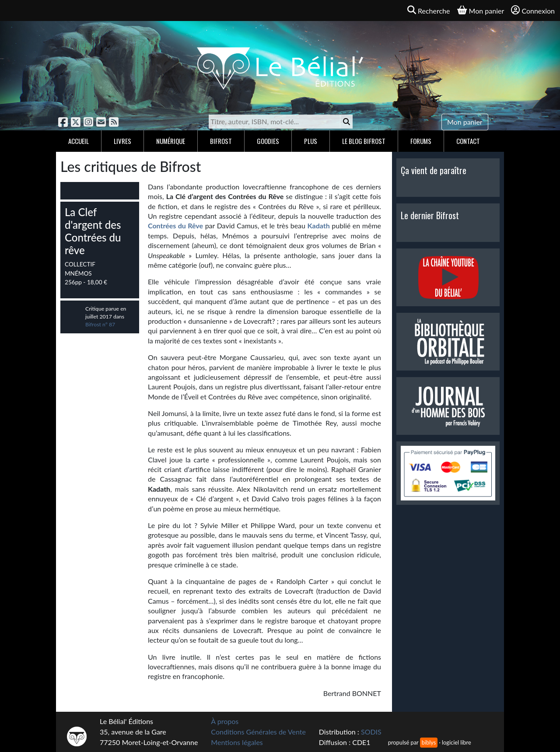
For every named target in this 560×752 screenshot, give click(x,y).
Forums (421, 141)
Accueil (79, 141)
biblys (429, 742)
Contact (468, 141)
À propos (225, 721)
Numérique (171, 141)
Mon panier (465, 122)
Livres (122, 141)
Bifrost (221, 141)
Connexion (533, 10)
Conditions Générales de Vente (258, 732)
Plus (311, 141)
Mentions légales (237, 742)
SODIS (371, 732)
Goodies (268, 141)
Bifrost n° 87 (100, 324)
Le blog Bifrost (364, 141)
